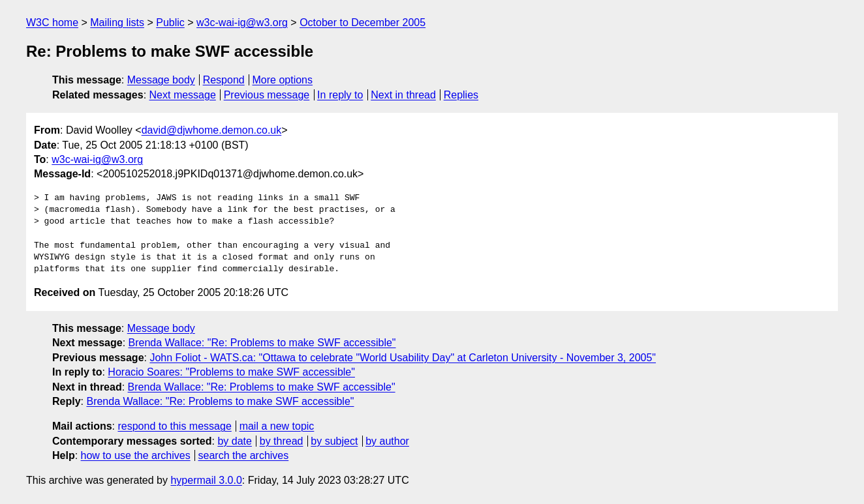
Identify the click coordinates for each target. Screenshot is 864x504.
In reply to (340, 95)
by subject (334, 441)
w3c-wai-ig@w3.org (242, 22)
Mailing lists (117, 22)
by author (387, 441)
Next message (183, 95)
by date (234, 441)
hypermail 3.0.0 (206, 480)
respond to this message (174, 426)
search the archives (244, 455)
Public (170, 22)
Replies (461, 95)
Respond (224, 80)
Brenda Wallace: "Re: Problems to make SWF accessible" (262, 343)
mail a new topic (277, 426)
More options (283, 80)
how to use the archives (136, 455)
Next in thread (403, 95)
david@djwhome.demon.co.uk (212, 130)
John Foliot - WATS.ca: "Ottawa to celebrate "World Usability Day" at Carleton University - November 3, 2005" (403, 358)
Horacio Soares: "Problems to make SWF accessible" (231, 372)
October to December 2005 (363, 22)
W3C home (52, 22)
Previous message (267, 95)
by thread (282, 441)
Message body (161, 80)
